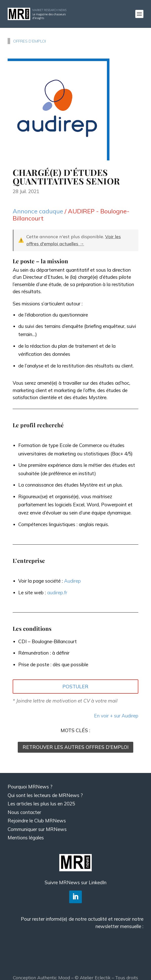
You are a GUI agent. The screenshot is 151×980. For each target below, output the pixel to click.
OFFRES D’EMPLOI (30, 41)
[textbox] (75, 487)
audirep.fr (57, 593)
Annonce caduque (38, 211)
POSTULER (75, 687)
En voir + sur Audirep (116, 716)
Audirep (72, 581)
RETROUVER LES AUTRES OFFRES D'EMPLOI (75, 747)
